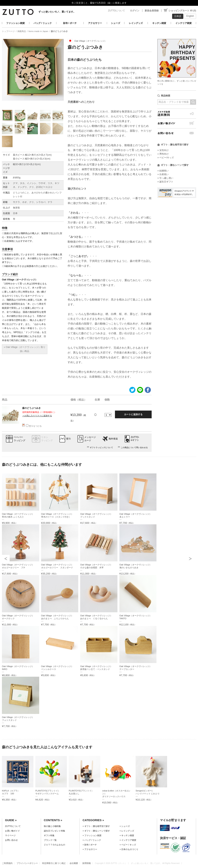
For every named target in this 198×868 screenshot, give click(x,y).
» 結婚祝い (163, 171)
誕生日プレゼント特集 (54, 831)
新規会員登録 (152, 11)
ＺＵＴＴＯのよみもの (54, 845)
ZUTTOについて (116, 11)
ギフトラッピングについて (101, 447)
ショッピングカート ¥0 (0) (182, 11)
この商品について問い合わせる (134, 447)
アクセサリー (95, 23)
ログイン (135, 11)
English (190, 16)
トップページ (8, 31)
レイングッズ (136, 23)
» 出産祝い (163, 174)
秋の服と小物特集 (52, 826)
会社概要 (74, 863)
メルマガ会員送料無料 (177, 113)
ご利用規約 (7, 863)
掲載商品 (22, 31)
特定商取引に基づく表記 (54, 863)
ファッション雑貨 (15, 23)
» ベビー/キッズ (166, 158)
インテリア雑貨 (184, 23)
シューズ (116, 23)
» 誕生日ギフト (165, 182)
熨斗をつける (34, 426)
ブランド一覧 (50, 840)
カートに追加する (133, 414)
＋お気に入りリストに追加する (37, 416)
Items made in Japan (38, 31)
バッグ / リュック (43, 23)
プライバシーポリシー (27, 863)
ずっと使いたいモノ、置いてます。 (57, 12)
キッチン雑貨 (159, 23)
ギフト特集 (49, 835)
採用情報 (87, 863)
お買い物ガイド (177, 123)
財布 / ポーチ (70, 23)
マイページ (10, 835)
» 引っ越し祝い (165, 178)
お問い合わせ (177, 133)
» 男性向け (163, 154)
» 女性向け (163, 150)
